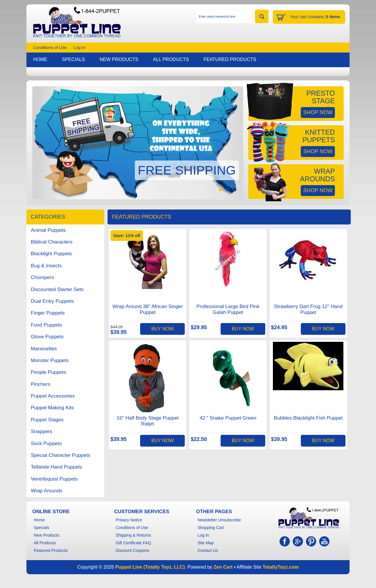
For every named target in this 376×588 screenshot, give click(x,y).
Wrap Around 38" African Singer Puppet (148, 309)
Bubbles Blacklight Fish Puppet (308, 418)
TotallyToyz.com (281, 567)
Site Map (205, 543)
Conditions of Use (50, 48)
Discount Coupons (132, 550)
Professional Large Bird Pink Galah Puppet (228, 309)
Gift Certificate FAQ (134, 543)
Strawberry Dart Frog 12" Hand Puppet (308, 309)
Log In (80, 48)
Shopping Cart (211, 528)
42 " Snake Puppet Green (228, 418)
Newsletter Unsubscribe (219, 520)
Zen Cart (223, 567)
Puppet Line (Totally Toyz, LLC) (150, 567)
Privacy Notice (129, 520)
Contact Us (208, 550)
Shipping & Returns (134, 535)
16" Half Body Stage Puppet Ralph (148, 421)
